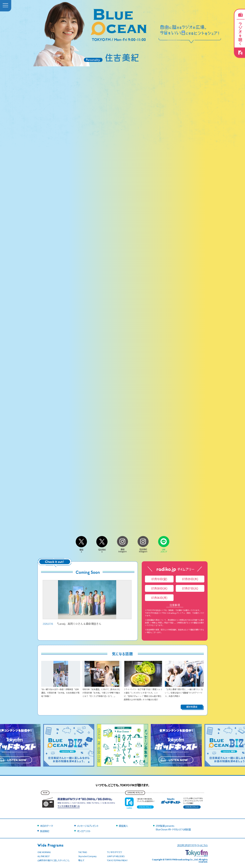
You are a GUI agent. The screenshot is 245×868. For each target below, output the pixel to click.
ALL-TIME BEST (44, 856)
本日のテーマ (46, 826)
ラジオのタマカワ (115, 852)
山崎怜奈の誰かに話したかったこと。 (54, 860)
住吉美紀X (102, 549)
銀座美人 (123, 826)
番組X (81, 549)
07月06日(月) (159, 598)
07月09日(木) (190, 579)
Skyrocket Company (87, 856)
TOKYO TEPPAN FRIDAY (117, 860)
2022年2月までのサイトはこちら (192, 845)
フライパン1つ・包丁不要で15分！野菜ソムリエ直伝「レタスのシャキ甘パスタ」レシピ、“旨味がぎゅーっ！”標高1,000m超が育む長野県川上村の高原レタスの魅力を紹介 (143, 693)
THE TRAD (83, 852)
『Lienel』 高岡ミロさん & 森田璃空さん (87, 603)
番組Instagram (122, 549)
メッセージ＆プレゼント (88, 826)
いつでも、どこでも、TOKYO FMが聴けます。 (122, 785)
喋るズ (81, 860)
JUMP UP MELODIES (116, 856)
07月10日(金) (159, 579)
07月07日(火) (190, 588)
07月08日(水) (159, 588)
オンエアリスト (84, 831)
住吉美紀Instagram (143, 549)
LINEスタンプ (164, 549)
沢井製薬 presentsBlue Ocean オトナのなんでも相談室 (173, 827)
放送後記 (44, 831)
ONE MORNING (44, 852)
